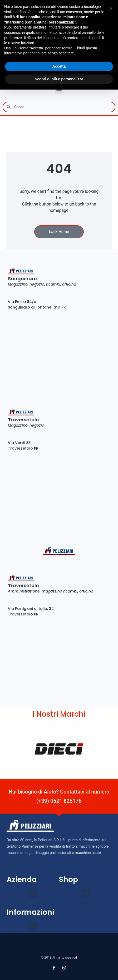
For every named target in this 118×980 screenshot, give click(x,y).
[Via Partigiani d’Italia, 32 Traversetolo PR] (59, 660)
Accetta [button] (59, 66)
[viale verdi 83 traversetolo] (59, 495)
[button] (33, 893)
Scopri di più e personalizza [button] (59, 79)
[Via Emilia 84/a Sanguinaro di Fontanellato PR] (59, 354)
